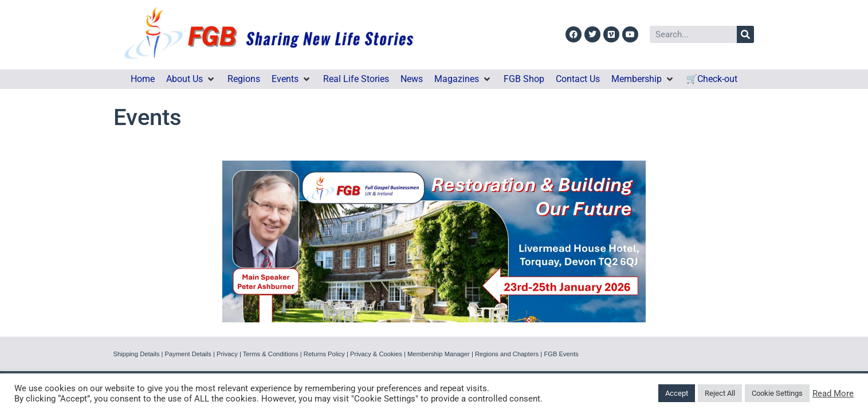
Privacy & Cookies (376, 354)
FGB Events (561, 354)
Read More (833, 393)
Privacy (227, 354)
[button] (191, 79)
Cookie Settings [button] (777, 393)
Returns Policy (324, 354)
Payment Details (188, 354)
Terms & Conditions (271, 354)
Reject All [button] (720, 393)
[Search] (745, 34)
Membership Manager (439, 354)
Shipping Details (137, 354)
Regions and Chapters (507, 354)
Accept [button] (677, 393)
